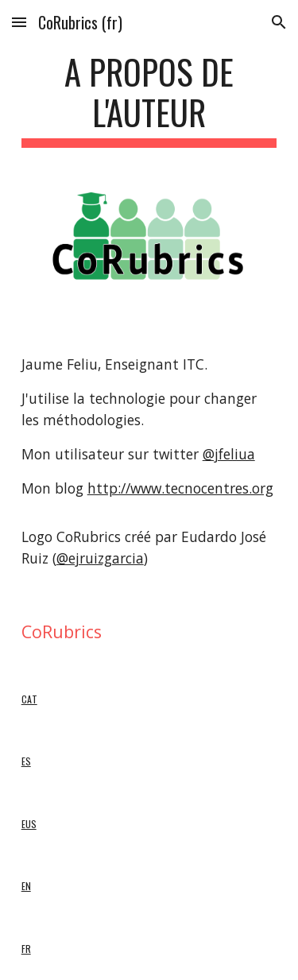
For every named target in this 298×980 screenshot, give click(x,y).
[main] (149, 99)
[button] (19, 22)
